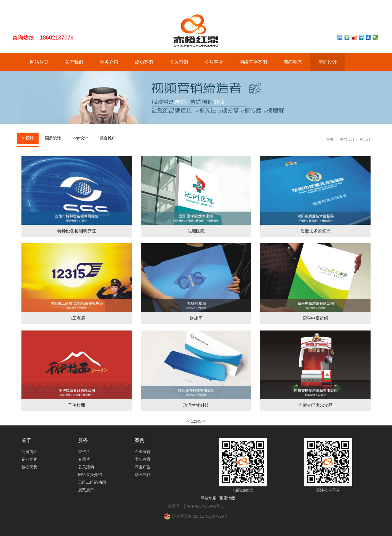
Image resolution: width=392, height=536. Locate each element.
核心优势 (29, 467)
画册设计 (56, 138)
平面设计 (328, 62)
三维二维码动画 (92, 482)
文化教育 (143, 459)
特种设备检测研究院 (77, 231)
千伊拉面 (77, 405)
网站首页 (39, 62)
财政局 (196, 318)
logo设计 (85, 138)
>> (204, 421)
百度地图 (227, 498)
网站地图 (209, 498)
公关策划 (179, 62)
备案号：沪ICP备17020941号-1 (196, 506)
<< (188, 421)
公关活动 (86, 467)
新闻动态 (293, 62)
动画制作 (143, 475)
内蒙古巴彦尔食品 (315, 405)
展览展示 (86, 490)
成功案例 (144, 62)
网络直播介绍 (90, 475)
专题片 (84, 459)
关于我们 (74, 62)
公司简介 (29, 452)
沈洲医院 (196, 231)
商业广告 (143, 467)
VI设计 (29, 138)
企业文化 (29, 459)
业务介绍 (109, 62)
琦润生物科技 (196, 405)
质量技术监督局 (315, 231)
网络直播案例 (253, 62)
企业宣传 (143, 452)
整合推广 (115, 138)
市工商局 (77, 318)
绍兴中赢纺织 (315, 318)
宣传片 (84, 452)
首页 (330, 139)
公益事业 (214, 62)
